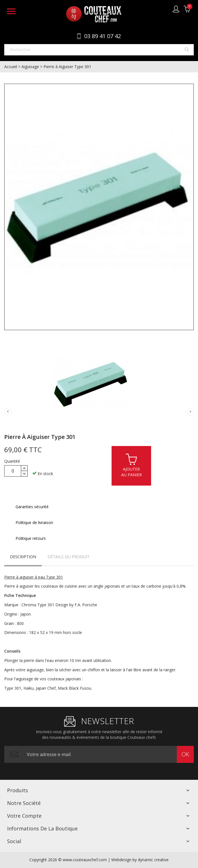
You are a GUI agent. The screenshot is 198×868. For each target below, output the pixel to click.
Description (23, 557)
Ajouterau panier (131, 465)
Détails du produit (68, 557)
